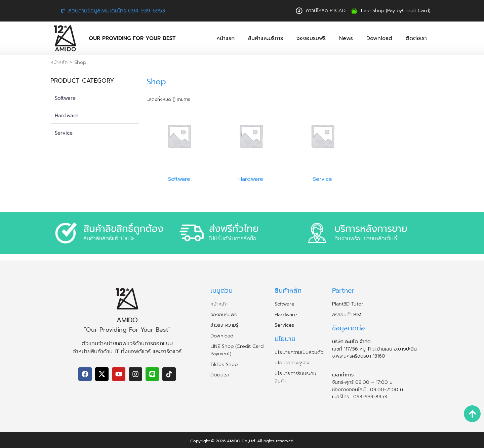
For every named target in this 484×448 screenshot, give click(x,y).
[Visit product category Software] (179, 144)
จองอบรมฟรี (311, 38)
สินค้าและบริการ (266, 38)
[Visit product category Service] (323, 144)
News (346, 38)
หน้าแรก (226, 38)
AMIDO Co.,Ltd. (241, 441)
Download (379, 38)
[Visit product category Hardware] (251, 144)
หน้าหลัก (59, 62)
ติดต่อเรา (416, 38)
